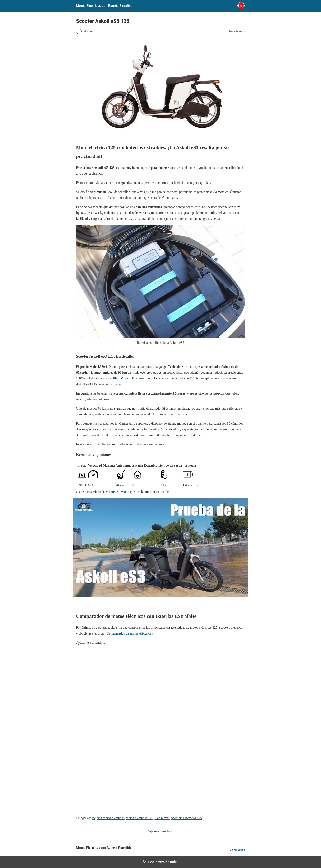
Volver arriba (237, 850)
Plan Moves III (124, 378)
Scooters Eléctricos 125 (186, 818)
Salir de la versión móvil (161, 862)
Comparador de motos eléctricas (129, 633)
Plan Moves (162, 818)
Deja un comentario (160, 831)
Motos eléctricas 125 (139, 818)
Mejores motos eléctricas (108, 818)
